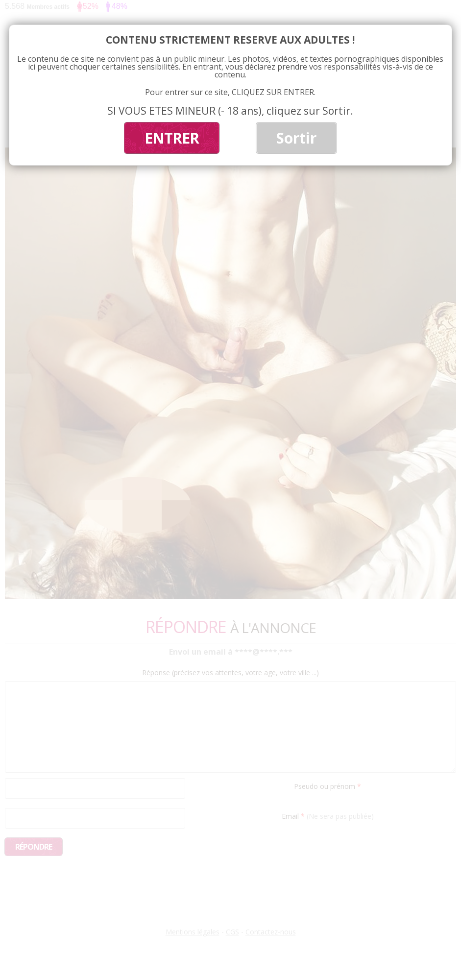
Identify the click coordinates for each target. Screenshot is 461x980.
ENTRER (172, 138)
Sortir (296, 138)
